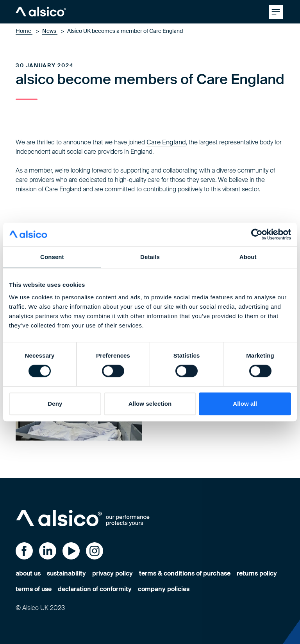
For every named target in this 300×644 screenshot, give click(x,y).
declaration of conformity (95, 589)
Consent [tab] (52, 257)
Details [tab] (150, 257)
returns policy (257, 573)
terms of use (34, 589)
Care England (166, 142)
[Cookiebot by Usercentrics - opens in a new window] (257, 234)
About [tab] (248, 257)
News (50, 31)
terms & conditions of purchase (185, 573)
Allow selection (150, 404)
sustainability (66, 573)
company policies (164, 589)
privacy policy (112, 573)
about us (28, 573)
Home (24, 31)
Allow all (245, 404)
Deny (55, 404)
